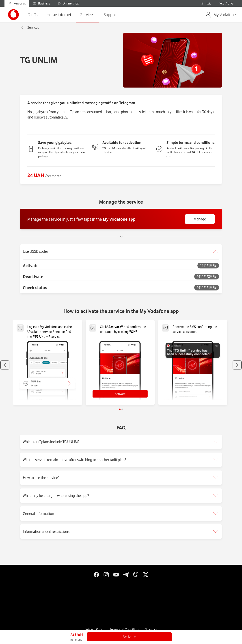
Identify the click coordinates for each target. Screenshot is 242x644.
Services (30, 28)
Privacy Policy (95, 629)
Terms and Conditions (125, 629)
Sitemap (151, 629)
